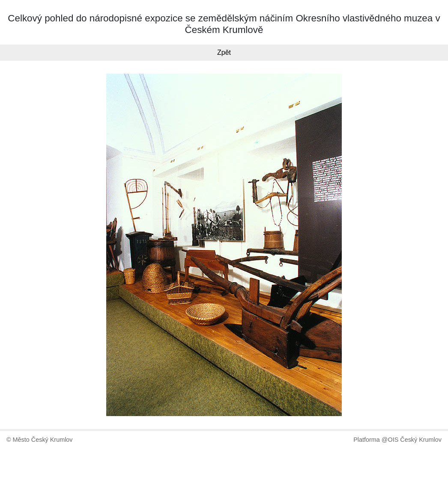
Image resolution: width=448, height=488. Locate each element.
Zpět (224, 52)
